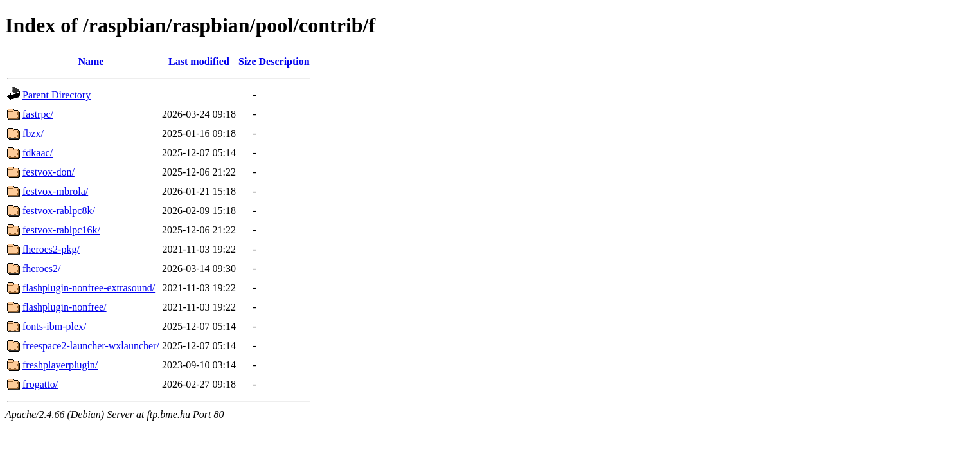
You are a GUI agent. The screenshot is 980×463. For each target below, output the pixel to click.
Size (247, 61)
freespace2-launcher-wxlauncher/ (91, 346)
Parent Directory (57, 95)
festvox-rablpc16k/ (61, 230)
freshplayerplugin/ (60, 365)
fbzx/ (33, 133)
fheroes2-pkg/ (51, 249)
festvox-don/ (49, 172)
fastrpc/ (38, 114)
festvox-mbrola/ (55, 191)
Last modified (199, 61)
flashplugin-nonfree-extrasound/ (89, 288)
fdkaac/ (38, 153)
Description (284, 61)
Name (91, 61)
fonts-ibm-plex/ (55, 326)
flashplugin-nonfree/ (65, 307)
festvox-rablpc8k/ (59, 211)
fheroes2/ (42, 268)
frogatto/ (40, 384)
